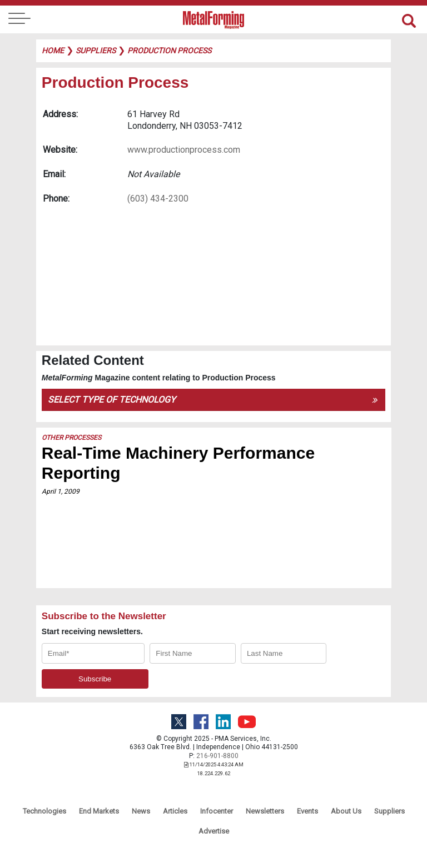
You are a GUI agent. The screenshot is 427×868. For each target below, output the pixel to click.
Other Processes (71, 438)
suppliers (96, 51)
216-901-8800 (217, 756)
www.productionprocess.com (184, 150)
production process (169, 51)
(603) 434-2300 (158, 199)
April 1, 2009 (61, 491)
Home (53, 51)
